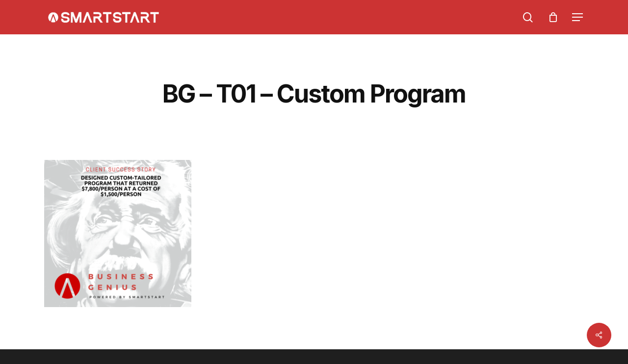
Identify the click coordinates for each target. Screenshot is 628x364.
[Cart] (553, 17)
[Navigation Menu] (578, 17)
